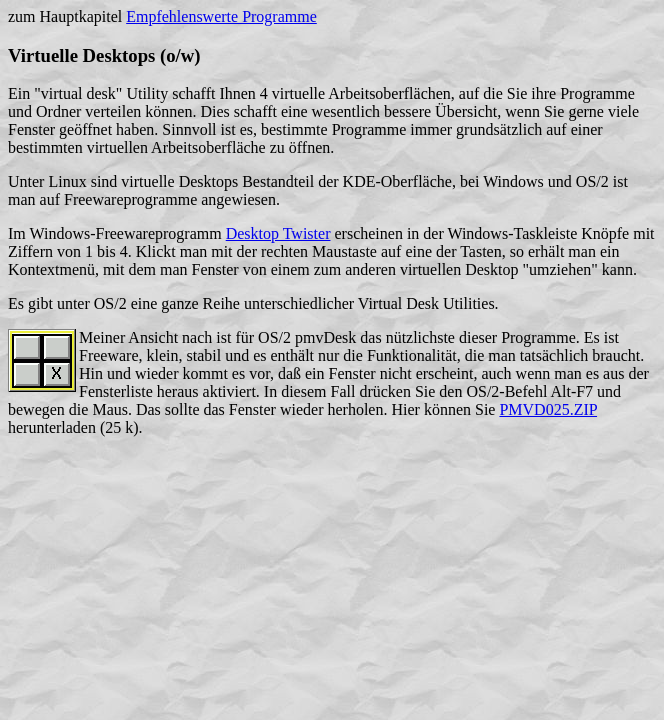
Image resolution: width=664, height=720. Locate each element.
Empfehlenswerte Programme (221, 16)
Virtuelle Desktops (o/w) (104, 55)
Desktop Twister (278, 233)
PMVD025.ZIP (548, 409)
